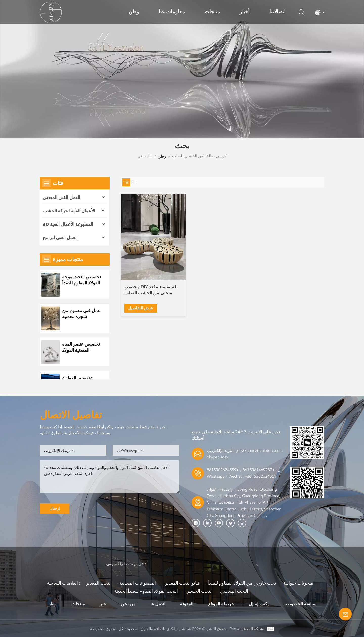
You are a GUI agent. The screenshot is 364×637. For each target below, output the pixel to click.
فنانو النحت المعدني (182, 583)
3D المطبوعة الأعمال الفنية (68, 224)
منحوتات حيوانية (298, 583)
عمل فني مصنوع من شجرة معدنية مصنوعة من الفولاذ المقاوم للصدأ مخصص (81, 314)
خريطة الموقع (221, 604)
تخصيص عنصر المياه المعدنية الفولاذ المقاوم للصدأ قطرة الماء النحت (81, 347)
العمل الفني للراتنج (60, 238)
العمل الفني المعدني (61, 197)
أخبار (245, 12)
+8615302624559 (261, 476)
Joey (224, 457)
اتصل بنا (158, 604)
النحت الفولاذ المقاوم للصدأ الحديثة (146, 591)
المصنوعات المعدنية (138, 583)
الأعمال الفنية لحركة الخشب (69, 211)
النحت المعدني (98, 583)
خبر (103, 604)
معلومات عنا (172, 12)
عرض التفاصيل (141, 308)
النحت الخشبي (199, 591)
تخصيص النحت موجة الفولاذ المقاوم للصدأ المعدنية (82, 280)
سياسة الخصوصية (300, 604)
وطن (134, 12)
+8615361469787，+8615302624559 (241, 470)
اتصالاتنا (278, 12)
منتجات (212, 12)
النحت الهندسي (234, 591)
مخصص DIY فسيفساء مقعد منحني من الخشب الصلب (150, 290)
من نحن (128, 604)
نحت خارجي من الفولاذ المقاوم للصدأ (242, 583)
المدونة (187, 604)
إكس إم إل (259, 604)
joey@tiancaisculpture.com (259, 451)
